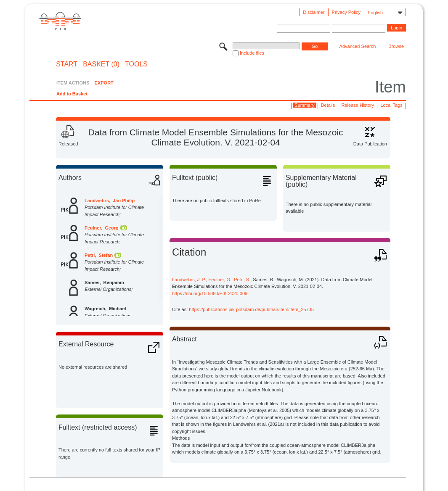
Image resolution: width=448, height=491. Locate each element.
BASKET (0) (101, 64)
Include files (252, 53)
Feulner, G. (220, 280)
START (67, 64)
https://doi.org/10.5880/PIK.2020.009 (210, 293)
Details (328, 105)
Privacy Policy (346, 12)
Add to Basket (72, 94)
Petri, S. (242, 280)
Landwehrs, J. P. (189, 280)
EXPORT (104, 83)
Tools (136, 64)
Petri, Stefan (99, 255)
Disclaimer (314, 12)
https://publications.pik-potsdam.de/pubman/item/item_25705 (251, 309)
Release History (358, 105)
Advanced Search (358, 46)
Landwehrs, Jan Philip (110, 201)
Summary (304, 105)
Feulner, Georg (102, 228)
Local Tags (391, 105)
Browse (396, 46)
